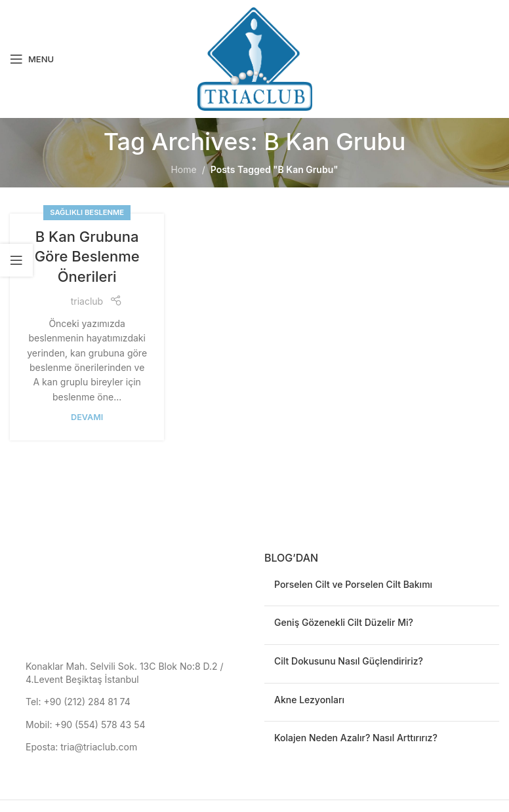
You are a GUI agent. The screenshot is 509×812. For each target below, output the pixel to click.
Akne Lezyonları (309, 700)
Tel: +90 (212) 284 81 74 (78, 702)
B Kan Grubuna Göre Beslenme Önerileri (87, 257)
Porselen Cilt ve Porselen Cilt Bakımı (353, 584)
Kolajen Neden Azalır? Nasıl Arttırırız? (356, 738)
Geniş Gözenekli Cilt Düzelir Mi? (344, 622)
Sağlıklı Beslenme (87, 212)
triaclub (87, 301)
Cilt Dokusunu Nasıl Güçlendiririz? (349, 661)
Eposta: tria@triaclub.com (81, 747)
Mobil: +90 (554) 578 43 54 (86, 725)
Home (183, 169)
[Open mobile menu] (32, 59)
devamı (87, 417)
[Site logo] (255, 58)
